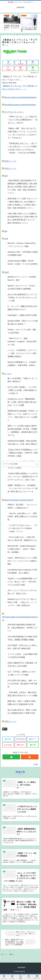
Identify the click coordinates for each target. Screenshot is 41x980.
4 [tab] (24, 35)
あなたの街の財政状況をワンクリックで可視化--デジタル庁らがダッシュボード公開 (22, 298)
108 (5, 729)
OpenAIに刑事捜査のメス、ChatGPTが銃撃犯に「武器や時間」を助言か (22, 364)
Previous (2, 23)
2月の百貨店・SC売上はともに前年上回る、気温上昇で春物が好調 (22, 647)
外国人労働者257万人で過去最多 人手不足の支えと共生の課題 (22, 664)
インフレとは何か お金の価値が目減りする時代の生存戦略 (22, 656)
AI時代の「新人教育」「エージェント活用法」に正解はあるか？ (22, 506)
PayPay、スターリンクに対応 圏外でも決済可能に (22, 331)
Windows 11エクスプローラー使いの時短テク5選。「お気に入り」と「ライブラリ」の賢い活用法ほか (22, 602)
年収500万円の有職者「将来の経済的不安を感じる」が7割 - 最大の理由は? (22, 443)
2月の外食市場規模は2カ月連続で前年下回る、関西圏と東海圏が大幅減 (23, 638)
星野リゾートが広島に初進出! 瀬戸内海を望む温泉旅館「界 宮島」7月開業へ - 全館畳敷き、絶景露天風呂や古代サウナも (22, 431)
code (6, 239)
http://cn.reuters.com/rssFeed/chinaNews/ (20, 97)
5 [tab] (27, 35)
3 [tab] (21, 35)
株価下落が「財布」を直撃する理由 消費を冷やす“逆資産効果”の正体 (22, 703)
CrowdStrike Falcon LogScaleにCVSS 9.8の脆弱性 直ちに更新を (22, 571)
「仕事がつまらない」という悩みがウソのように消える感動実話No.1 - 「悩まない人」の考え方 (22, 120)
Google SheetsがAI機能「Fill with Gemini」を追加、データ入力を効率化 (23, 262)
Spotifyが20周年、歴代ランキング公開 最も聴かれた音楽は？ (23, 322)
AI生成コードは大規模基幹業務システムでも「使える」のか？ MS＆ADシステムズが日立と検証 (22, 582)
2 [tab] (17, 35)
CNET (7, 272)
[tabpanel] (12, 22)
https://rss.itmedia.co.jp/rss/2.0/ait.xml (19, 500)
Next (39, 23)
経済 (6, 176)
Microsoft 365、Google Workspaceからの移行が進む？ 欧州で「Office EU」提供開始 (22, 549)
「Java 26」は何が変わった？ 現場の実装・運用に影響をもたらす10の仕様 (23, 517)
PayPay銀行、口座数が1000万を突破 (22, 315)
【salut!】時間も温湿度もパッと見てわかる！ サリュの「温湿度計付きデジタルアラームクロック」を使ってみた (23, 477)
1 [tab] (14, 35)
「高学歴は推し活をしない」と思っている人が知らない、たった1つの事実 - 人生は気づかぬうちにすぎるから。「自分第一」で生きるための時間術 (23, 148)
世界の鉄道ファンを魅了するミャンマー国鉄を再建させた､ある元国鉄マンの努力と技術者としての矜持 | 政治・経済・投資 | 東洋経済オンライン (22, 203)
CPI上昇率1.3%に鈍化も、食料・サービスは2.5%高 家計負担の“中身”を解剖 (22, 684)
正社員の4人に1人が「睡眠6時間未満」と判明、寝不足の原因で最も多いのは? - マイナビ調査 (22, 402)
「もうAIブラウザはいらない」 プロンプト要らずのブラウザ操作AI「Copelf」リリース (22, 528)
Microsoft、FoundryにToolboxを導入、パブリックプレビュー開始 (23, 245)
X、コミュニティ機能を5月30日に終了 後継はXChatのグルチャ (23, 308)
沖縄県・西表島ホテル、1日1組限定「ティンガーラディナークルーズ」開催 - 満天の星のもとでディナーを (22, 488)
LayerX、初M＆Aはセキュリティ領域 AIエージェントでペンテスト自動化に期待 (23, 561)
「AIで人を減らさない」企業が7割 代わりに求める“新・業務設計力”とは (22, 539)
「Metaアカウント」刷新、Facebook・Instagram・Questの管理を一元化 (22, 342)
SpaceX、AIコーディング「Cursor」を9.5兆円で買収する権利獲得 (22, 287)
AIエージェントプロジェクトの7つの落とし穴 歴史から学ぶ (22, 592)
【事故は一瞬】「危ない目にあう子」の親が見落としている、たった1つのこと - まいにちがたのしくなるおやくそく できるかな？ (22, 133)
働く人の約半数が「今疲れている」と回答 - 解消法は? (22, 380)
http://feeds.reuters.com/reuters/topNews (20, 105)
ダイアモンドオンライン (14, 112)
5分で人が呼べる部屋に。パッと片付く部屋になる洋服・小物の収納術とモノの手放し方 (22, 390)
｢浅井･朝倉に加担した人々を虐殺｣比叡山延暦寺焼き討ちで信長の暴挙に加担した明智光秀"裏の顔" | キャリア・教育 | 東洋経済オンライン (22, 218)
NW (6, 231)
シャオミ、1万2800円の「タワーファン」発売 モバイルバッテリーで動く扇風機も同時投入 (22, 353)
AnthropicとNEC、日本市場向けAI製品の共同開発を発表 (23, 254)
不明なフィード (10, 161)
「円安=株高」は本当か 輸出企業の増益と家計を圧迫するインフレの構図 (22, 694)
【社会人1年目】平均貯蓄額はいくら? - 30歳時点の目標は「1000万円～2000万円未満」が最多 (23, 453)
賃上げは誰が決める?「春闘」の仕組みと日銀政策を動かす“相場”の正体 (22, 712)
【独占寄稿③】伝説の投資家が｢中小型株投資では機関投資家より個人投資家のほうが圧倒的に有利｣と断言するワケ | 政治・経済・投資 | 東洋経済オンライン (22, 187)
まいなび (8, 374)
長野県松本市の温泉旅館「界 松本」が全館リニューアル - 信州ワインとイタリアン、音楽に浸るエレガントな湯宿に (23, 416)
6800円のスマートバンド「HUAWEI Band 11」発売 (22, 278)
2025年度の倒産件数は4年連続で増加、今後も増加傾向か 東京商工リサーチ (22, 628)
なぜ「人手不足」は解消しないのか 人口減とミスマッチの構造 (22, 673)
